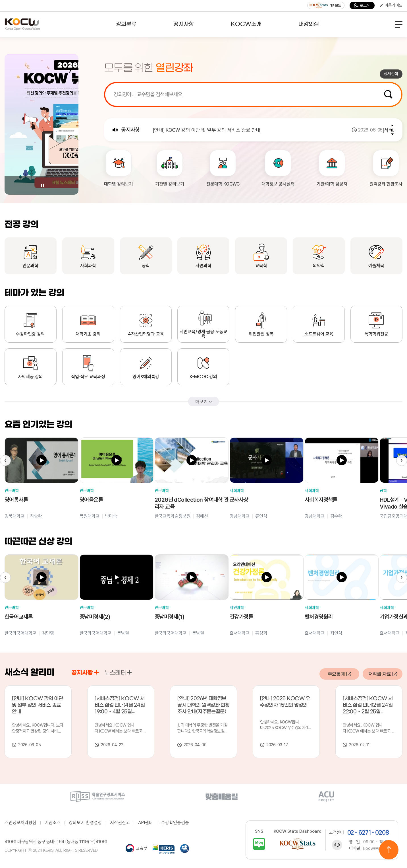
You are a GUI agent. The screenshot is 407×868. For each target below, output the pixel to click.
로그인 (362, 5)
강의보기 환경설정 (85, 823)
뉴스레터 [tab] (118, 673)
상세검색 (391, 74)
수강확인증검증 (175, 823)
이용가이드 (391, 5)
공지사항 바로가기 (96, 672)
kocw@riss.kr (377, 848)
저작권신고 (120, 823)
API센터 (146, 823)
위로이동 (389, 850)
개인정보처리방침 (20, 823)
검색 (388, 94)
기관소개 (53, 823)
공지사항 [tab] (85, 673)
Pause (42, 186)
